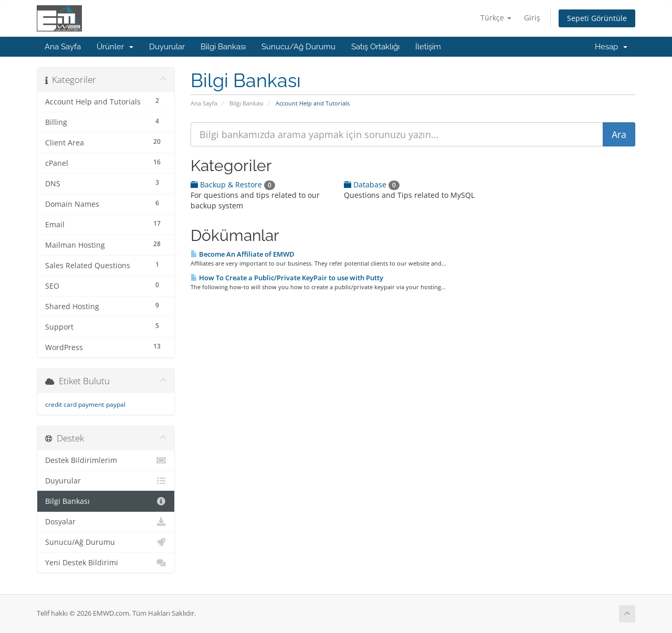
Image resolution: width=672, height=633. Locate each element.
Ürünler (115, 47)
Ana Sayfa (63, 47)
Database (372, 184)
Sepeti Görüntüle (597, 18)
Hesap (611, 47)
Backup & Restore (233, 184)
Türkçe (496, 18)
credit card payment (75, 404)
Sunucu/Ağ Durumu (298, 47)
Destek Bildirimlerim (106, 460)
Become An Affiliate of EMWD (243, 254)
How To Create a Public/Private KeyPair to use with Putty (287, 278)
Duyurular (167, 47)
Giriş (532, 18)
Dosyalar (106, 522)
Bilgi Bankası (223, 47)
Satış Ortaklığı (375, 47)
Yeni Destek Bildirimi (106, 563)
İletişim (428, 47)
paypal (116, 404)
